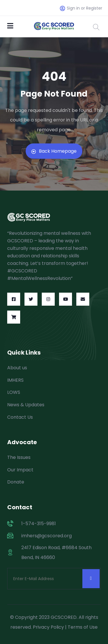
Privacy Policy (48, 627)
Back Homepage (54, 151)
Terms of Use (83, 627)
